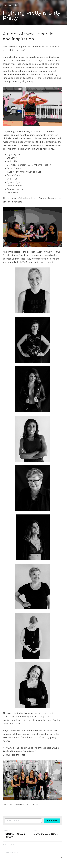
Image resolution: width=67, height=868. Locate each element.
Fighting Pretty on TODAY (15, 832)
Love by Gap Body (47, 830)
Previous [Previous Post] (6, 827)
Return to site (11, 5)
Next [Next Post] (37, 827)
